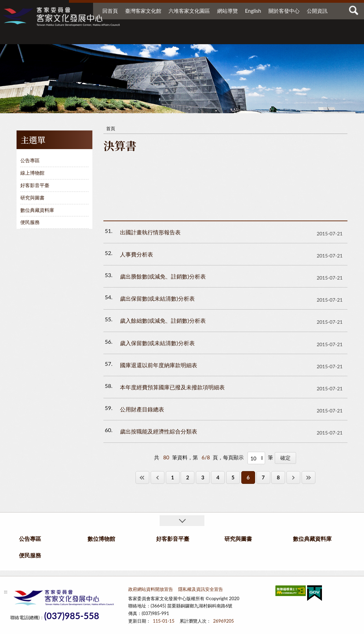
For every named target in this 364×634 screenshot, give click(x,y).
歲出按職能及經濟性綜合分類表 (159, 431)
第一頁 (142, 477)
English (253, 11)
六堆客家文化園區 (189, 11)
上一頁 (158, 477)
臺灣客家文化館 (143, 11)
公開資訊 (317, 11)
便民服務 (305, 37)
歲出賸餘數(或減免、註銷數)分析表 (163, 276)
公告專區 (73, 37)
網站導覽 (228, 11)
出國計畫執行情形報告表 (150, 232)
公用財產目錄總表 (142, 409)
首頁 (111, 128)
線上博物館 (32, 173)
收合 (182, 521)
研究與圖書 (212, 37)
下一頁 (293, 477)
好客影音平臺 (170, 37)
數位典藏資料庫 (263, 37)
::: (7, 7)
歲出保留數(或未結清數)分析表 (157, 298)
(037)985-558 (72, 616)
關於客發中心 (284, 11)
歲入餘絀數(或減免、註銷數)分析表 (163, 320)
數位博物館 (121, 37)
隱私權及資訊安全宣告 (201, 589)
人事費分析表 (136, 254)
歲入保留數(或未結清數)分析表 (157, 343)
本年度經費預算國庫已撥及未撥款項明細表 (172, 387)
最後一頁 (309, 477)
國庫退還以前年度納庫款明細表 (159, 365)
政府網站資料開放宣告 (151, 589)
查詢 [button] (354, 10)
